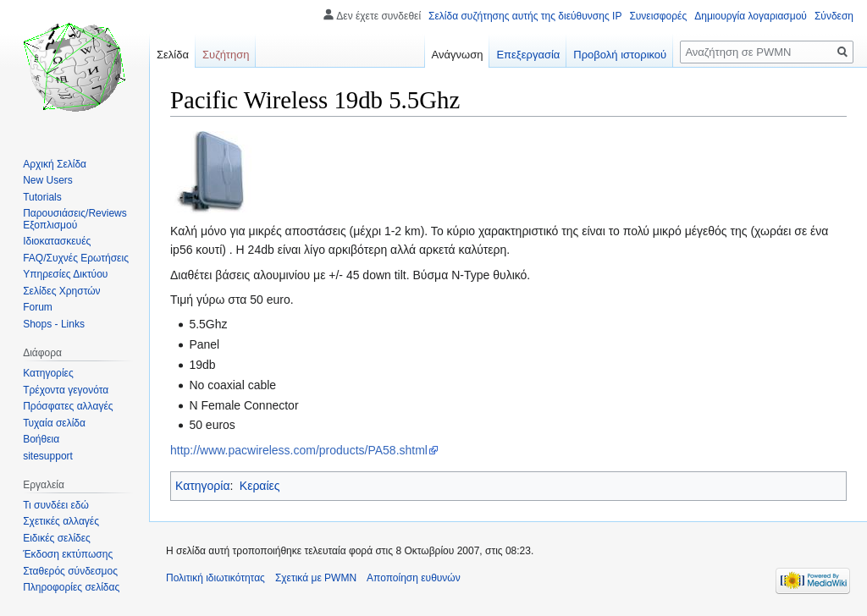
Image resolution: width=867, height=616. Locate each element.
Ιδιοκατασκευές (57, 241)
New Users (48, 180)
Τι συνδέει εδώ (56, 505)
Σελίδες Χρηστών (61, 291)
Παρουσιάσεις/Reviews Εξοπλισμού (75, 219)
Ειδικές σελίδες (57, 538)
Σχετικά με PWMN (316, 578)
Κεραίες (260, 486)
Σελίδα (173, 55)
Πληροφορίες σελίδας (71, 587)
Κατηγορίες (48, 373)
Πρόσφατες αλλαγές (68, 406)
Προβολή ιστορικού (620, 55)
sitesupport (48, 456)
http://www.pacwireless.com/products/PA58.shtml (299, 450)
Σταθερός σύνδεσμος (70, 571)
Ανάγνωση (458, 55)
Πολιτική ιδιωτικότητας (215, 578)
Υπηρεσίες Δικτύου (65, 274)
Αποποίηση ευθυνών (414, 578)
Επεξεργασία (528, 55)
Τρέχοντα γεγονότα (66, 390)
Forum (38, 307)
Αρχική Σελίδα (55, 164)
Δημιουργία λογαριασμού (751, 16)
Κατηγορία (203, 486)
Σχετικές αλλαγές (61, 521)
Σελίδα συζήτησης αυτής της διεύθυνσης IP (525, 16)
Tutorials (42, 197)
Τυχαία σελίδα (54, 423)
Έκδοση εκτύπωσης (68, 554)
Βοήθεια (41, 439)
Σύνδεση (834, 16)
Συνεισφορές (658, 16)
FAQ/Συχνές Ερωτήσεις (76, 258)
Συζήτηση (226, 55)
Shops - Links (54, 324)
